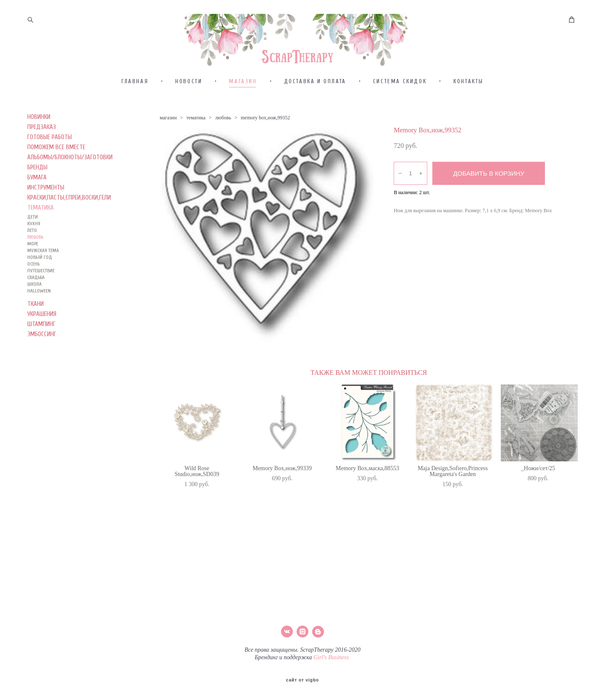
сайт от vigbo (302, 680)
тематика (196, 135)
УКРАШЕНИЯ (42, 332)
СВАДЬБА (36, 295)
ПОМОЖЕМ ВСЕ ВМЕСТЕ (56, 165)
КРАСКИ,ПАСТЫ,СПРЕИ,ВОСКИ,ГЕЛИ (69, 215)
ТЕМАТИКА (41, 225)
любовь (223, 135)
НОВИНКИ (39, 135)
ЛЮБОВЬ (35, 255)
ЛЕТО (32, 248)
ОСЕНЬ (33, 282)
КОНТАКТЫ (468, 99)
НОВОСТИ (189, 99)
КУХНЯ (34, 241)
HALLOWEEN (39, 308)
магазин (168, 135)
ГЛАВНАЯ (135, 99)
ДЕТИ (33, 234)
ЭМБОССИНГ (42, 352)
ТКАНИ (36, 322)
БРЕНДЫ (37, 185)
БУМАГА (37, 195)
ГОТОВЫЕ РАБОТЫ (50, 155)
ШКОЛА (34, 302)
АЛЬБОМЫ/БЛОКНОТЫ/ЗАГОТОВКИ (70, 175)
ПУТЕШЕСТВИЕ (41, 288)
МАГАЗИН (243, 99)
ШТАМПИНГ (41, 342)
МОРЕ (33, 261)
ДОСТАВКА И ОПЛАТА (315, 99)
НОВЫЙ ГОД (40, 275)
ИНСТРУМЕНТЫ (46, 205)
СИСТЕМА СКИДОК (400, 99)
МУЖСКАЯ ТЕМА (43, 268)
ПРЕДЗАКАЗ (42, 145)
